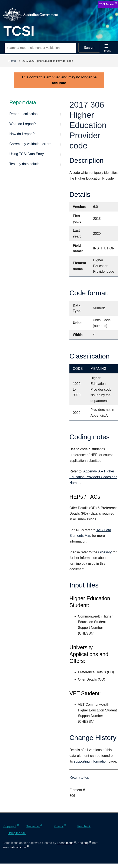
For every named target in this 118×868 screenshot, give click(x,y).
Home (12, 61)
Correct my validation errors (30, 144)
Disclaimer (33, 826)
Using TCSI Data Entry (27, 154)
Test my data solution (25, 164)
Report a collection (24, 114)
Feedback (84, 826)
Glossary (105, 552)
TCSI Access (107, 4)
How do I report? (22, 134)
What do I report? (23, 124)
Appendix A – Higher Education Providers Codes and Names (93, 477)
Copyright (10, 826)
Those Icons (65, 843)
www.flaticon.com (14, 847)
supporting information (91, 761)
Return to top (79, 777)
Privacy (59, 826)
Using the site (17, 833)
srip (86, 843)
